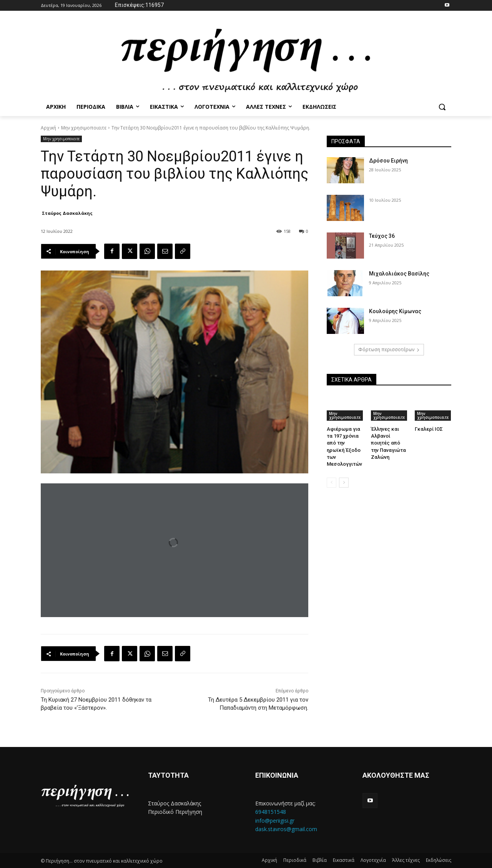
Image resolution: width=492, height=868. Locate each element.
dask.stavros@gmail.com (286, 829)
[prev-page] (332, 483)
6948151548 (271, 812)
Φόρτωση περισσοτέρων (389, 349)
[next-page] (344, 483)
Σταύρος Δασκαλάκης (67, 213)
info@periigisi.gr (275, 821)
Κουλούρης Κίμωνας (395, 311)
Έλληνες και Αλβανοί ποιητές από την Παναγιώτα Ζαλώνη (388, 443)
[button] (442, 107)
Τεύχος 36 (382, 236)
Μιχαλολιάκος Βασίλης (399, 274)
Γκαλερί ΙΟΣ (429, 429)
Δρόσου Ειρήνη (388, 161)
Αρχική (48, 128)
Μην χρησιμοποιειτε (84, 128)
